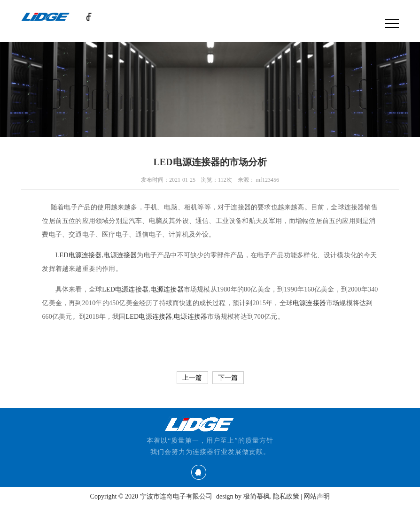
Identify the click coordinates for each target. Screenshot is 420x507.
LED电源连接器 (79, 255)
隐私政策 (286, 496)
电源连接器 (167, 289)
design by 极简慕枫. (244, 496)
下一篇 (228, 378)
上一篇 (192, 378)
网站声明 (317, 496)
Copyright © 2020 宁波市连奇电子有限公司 (151, 496)
